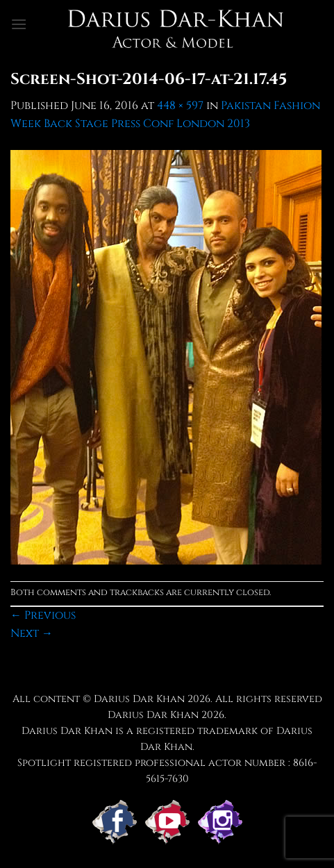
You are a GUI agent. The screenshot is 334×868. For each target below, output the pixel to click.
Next (32, 633)
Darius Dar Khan (153, 715)
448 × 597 (180, 106)
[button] (19, 24)
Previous (43, 615)
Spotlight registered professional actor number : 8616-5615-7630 (167, 771)
